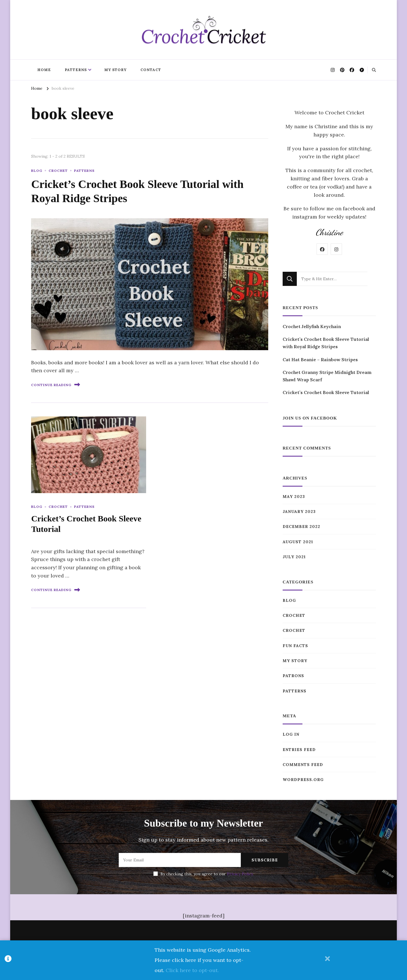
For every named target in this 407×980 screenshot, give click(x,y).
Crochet (58, 171)
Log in (291, 734)
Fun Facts (295, 646)
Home (44, 70)
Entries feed (299, 750)
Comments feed (303, 765)
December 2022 (301, 527)
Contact (151, 70)
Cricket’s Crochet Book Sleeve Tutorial (326, 392)
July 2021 (294, 557)
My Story (115, 70)
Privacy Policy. (240, 874)
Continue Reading (56, 385)
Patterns (76, 70)
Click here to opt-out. (192, 970)
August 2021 (298, 542)
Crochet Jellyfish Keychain (312, 326)
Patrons (293, 676)
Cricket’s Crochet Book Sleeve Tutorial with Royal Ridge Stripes (326, 343)
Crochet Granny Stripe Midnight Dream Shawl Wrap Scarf (327, 376)
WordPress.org (303, 780)
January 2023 (299, 512)
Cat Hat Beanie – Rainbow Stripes (320, 360)
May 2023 (294, 497)
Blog (37, 171)
